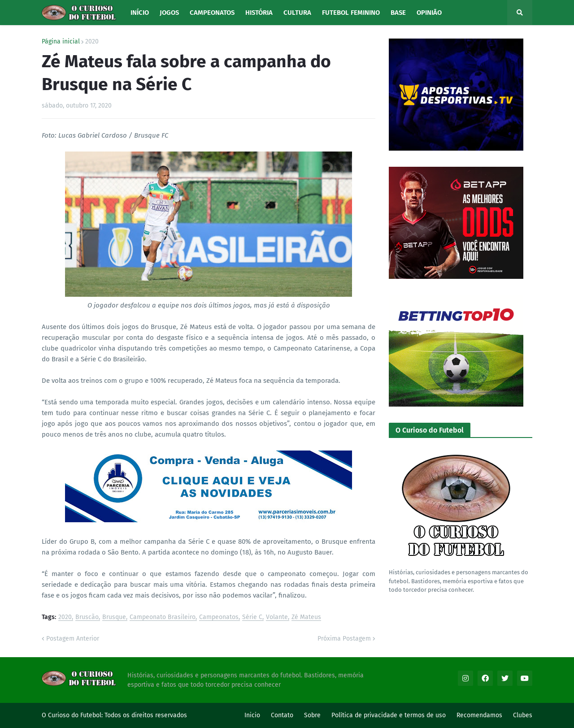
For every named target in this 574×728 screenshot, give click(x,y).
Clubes (523, 715)
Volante (277, 617)
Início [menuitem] (140, 13)
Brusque (114, 617)
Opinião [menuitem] (429, 13)
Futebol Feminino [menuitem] (351, 13)
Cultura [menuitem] (297, 13)
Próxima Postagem (344, 639)
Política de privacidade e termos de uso (389, 715)
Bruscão (87, 617)
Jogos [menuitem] (169, 13)
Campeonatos (219, 617)
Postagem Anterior (73, 639)
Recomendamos (479, 715)
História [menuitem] (259, 13)
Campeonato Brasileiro (163, 617)
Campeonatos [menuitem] (212, 13)
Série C (252, 617)
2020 (92, 42)
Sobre (312, 715)
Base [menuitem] (398, 13)
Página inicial (61, 42)
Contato (282, 715)
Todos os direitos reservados (146, 715)
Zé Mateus (306, 617)
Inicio (252, 715)
